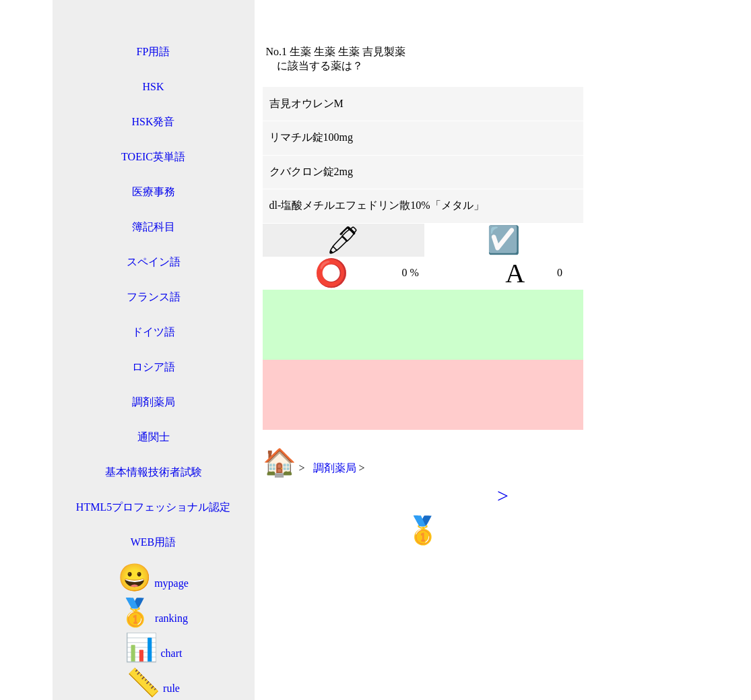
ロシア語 (154, 367)
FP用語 (154, 52)
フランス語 (154, 297)
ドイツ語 (154, 332)
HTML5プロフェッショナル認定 (153, 507)
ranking (153, 613)
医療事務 (154, 192)
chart (154, 648)
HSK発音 (153, 122)
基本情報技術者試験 (154, 472)
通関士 (154, 437)
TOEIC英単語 (153, 157)
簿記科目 (154, 227)
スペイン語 (154, 262)
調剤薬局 (154, 402)
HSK (153, 87)
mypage (153, 578)
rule (153, 683)
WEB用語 (154, 542)
